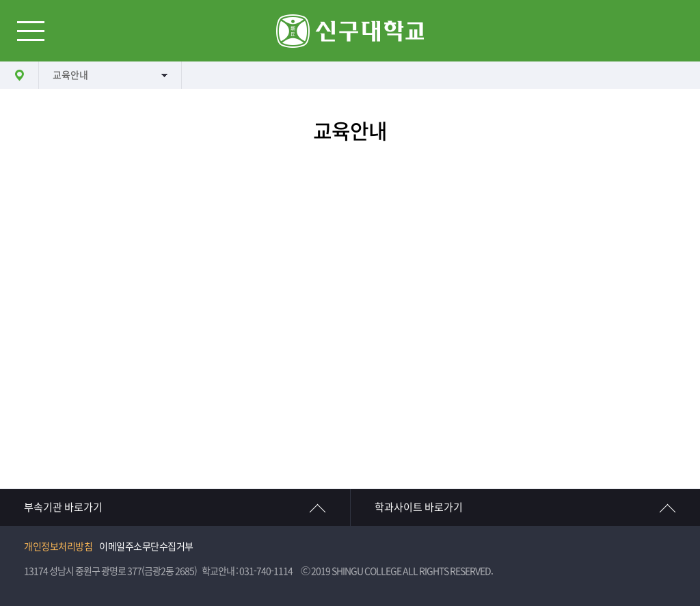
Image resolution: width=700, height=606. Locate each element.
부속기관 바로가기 (63, 507)
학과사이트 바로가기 (419, 507)
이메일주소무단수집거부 (146, 547)
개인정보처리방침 (58, 547)
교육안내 (70, 75)
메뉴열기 (31, 31)
